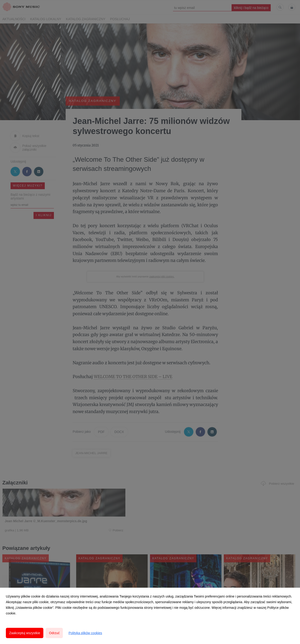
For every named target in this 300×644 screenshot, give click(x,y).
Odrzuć (54, 633)
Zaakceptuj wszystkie (25, 633)
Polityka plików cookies (85, 633)
